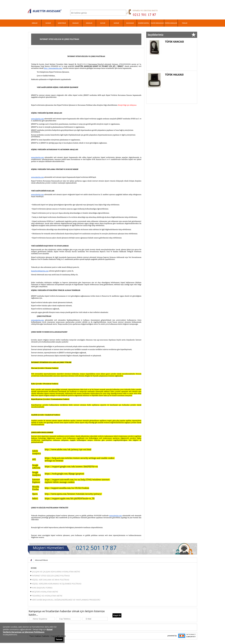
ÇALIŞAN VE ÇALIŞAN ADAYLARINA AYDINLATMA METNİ (56, 572)
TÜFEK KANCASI (174, 42)
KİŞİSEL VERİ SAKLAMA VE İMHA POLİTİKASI (51, 580)
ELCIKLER (48, 23)
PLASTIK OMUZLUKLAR (157, 23)
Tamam (59, 639)
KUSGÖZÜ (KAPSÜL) (144, 23)
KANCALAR (89, 23)
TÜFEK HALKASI (174, 75)
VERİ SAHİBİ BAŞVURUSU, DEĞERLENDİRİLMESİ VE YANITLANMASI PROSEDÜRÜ (66, 600)
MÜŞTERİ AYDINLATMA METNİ (45, 592)
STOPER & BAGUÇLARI (171, 23)
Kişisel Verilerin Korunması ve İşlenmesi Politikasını (28, 631)
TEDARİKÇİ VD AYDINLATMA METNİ (47, 596)
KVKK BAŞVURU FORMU (42, 588)
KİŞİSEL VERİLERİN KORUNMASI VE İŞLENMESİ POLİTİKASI (57, 584)
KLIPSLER (116, 23)
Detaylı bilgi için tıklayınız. (127, 105)
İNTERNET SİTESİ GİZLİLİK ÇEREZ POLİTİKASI (51, 576)
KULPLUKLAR (130, 23)
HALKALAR (75, 23)
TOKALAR (185, 23)
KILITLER (103, 23)
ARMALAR (35, 23)
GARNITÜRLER (62, 23)
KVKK (34, 568)
